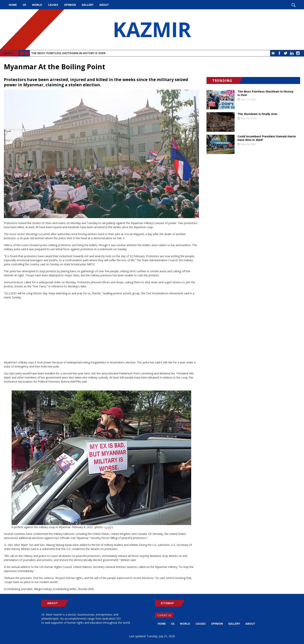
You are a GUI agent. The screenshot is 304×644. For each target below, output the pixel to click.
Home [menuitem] (13, 5)
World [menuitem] (37, 5)
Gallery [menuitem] (88, 5)
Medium (273, 53)
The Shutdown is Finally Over (258, 114)
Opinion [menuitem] (70, 5)
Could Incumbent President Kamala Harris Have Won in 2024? (267, 138)
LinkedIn (292, 53)
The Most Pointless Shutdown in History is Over (68, 53)
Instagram (298, 53)
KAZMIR (152, 30)
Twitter (286, 53)
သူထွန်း (108, 527)
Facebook (279, 53)
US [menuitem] (24, 5)
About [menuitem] (104, 5)
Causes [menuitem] (53, 5)
